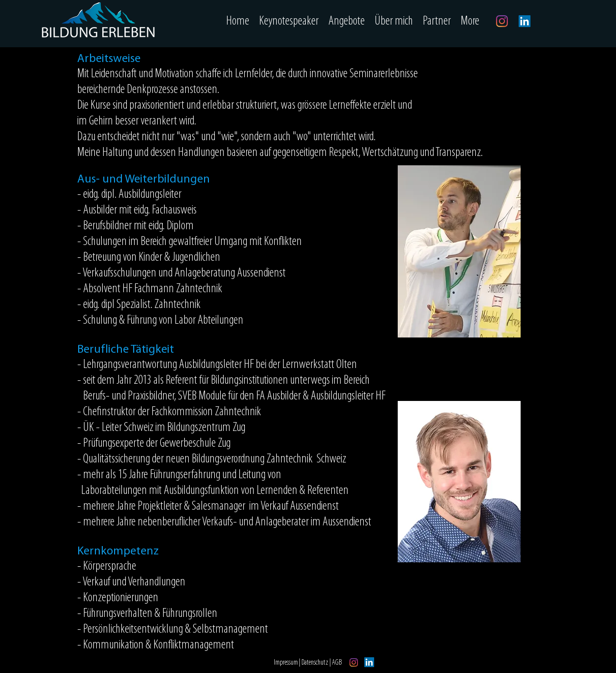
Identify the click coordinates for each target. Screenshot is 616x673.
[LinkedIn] (525, 21)
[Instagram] (502, 21)
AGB (337, 663)
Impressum (286, 663)
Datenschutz (315, 663)
